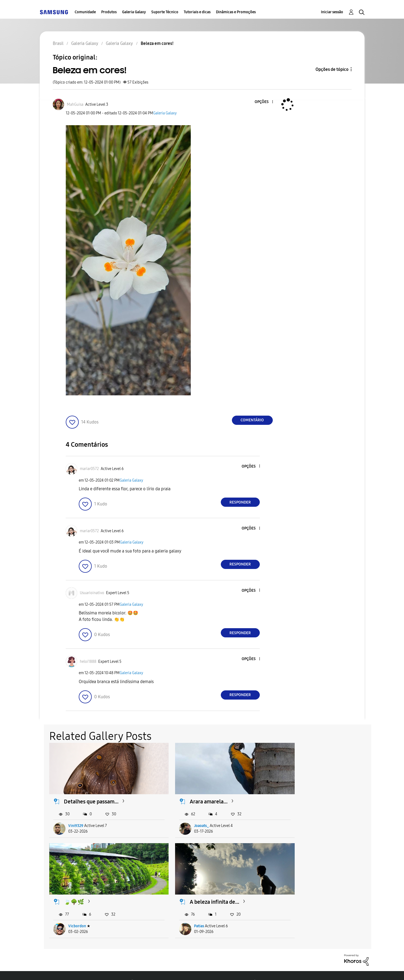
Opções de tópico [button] (332, 69)
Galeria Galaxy (134, 12)
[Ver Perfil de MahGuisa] (75, 105)
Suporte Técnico (165, 12)
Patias (73, 913)
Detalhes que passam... (91, 795)
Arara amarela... (193, 795)
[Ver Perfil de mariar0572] (89, 469)
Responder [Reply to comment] (240, 502)
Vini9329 (76, 819)
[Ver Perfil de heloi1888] (88, 662)
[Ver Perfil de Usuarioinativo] (92, 593)
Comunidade (85, 12)
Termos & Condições (118, 969)
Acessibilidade (64, 969)
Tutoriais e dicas (197, 12)
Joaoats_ (186, 819)
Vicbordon (298, 819)
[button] (263, 102)
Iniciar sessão (332, 12)
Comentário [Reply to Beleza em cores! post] (252, 420)
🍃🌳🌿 (295, 795)
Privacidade (169, 969)
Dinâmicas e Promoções (236, 12)
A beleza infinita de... (89, 888)
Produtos (109, 12)
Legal (205, 969)
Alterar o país (242, 969)
